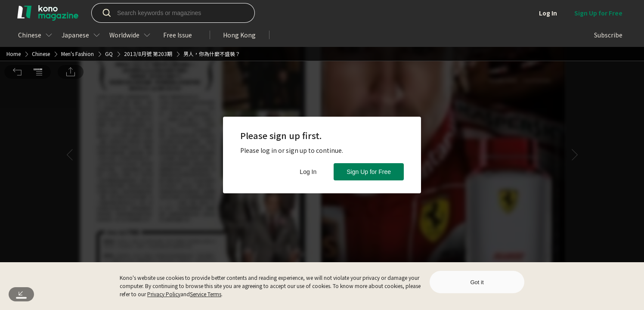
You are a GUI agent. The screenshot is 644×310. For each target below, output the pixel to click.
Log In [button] (308, 172)
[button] (17, 12)
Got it (477, 282)
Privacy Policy (164, 294)
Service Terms (206, 294)
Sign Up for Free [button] (369, 172)
